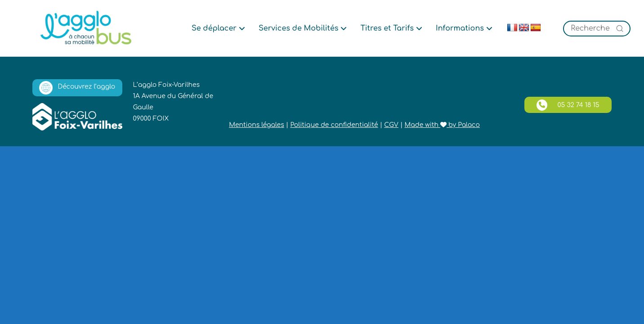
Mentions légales (257, 125)
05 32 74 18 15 (568, 105)
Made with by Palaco (442, 125)
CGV (391, 125)
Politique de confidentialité (334, 125)
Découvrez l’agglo (77, 88)
